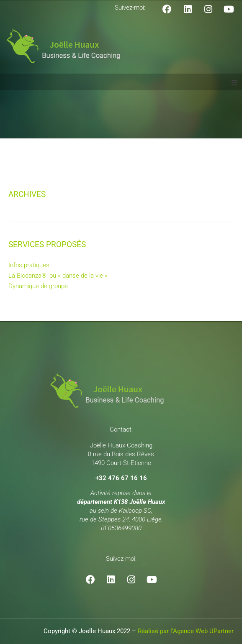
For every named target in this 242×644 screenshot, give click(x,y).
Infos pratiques (29, 265)
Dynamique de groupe (38, 286)
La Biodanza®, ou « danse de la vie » (58, 276)
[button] (234, 83)
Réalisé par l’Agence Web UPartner (186, 631)
